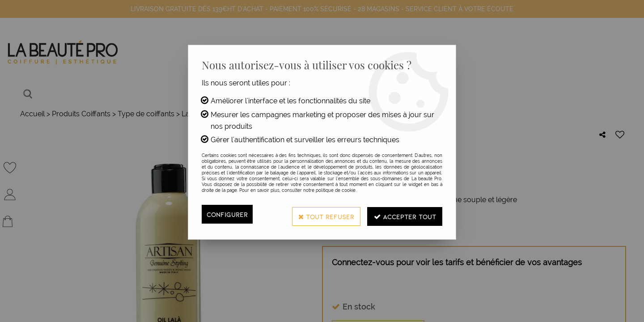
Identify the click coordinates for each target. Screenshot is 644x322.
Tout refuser (317, 214)
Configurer (229, 214)
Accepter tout (402, 214)
